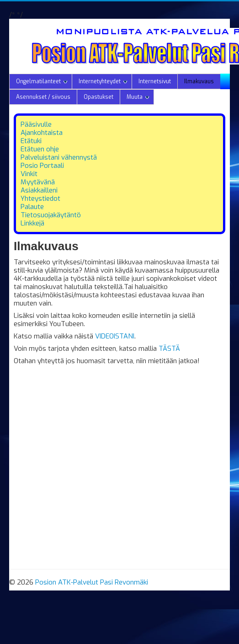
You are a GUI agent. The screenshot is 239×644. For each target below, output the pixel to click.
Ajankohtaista (42, 133)
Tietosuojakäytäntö (51, 215)
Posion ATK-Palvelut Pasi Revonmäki (92, 582)
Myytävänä (38, 182)
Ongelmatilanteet (42, 81)
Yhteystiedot (40, 199)
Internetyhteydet (103, 81)
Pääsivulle (36, 124)
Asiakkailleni (39, 190)
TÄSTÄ (169, 349)
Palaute (32, 207)
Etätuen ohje (40, 149)
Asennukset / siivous (43, 97)
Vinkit (29, 174)
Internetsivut (155, 81)
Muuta (138, 97)
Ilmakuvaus (199, 81)
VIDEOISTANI (115, 336)
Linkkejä (32, 223)
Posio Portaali (42, 166)
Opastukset (98, 97)
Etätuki (31, 141)
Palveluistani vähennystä (59, 157)
